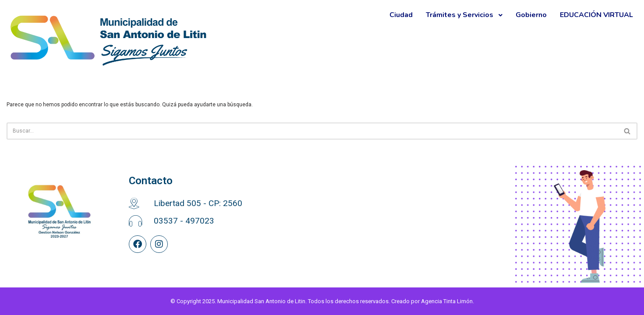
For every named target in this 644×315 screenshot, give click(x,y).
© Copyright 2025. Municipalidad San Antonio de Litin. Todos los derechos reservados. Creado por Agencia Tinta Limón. (322, 301)
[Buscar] (312, 131)
